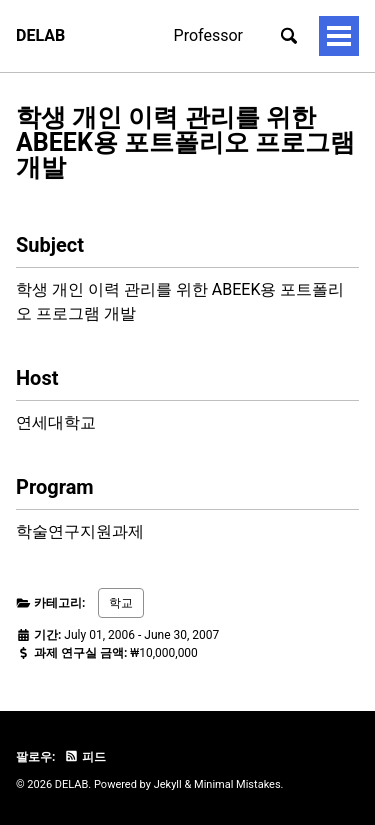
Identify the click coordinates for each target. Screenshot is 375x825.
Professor (208, 35)
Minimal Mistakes (237, 784)
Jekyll (168, 784)
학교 (121, 603)
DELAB (40, 35)
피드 (85, 757)
